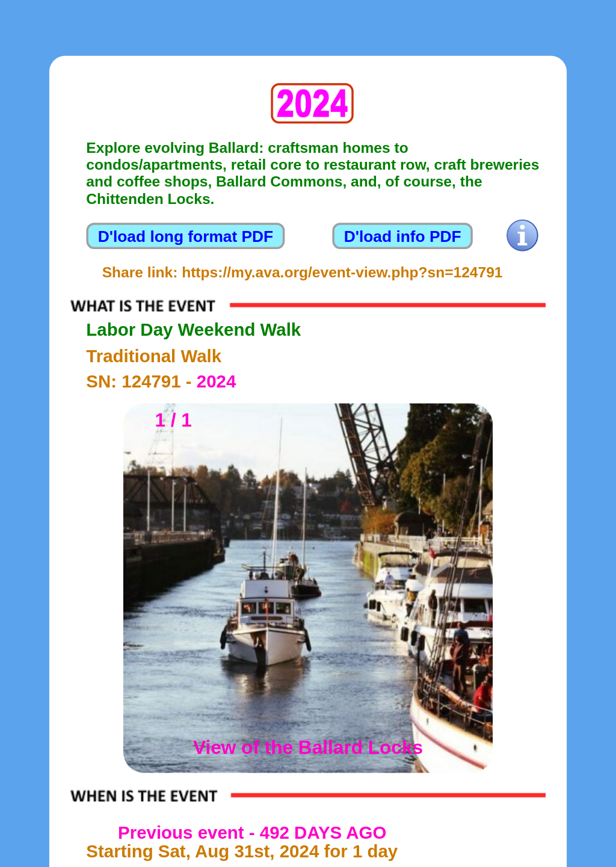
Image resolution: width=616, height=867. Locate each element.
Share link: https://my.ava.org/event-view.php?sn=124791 (303, 273)
